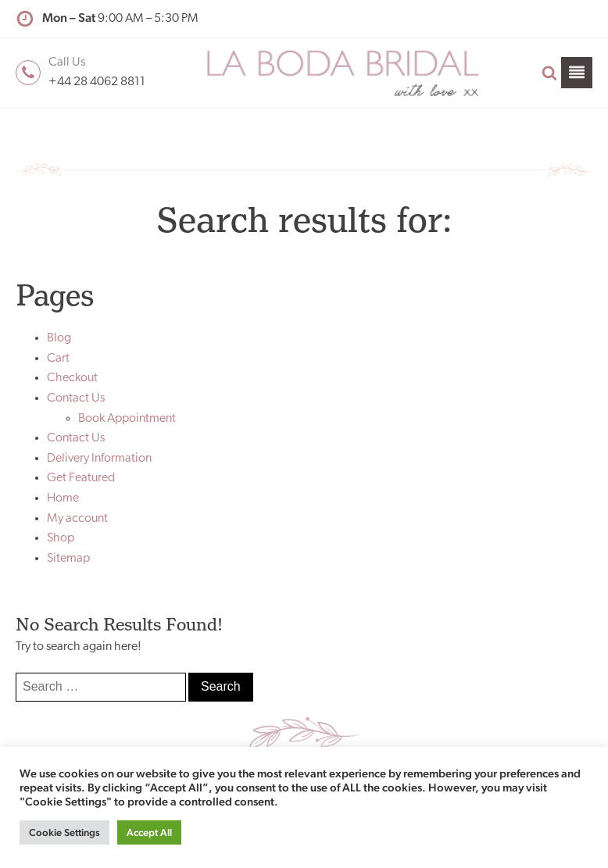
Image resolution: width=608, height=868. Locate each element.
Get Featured (81, 478)
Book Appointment (127, 419)
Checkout (72, 378)
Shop (61, 538)
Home (63, 498)
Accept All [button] (149, 832)
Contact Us (76, 398)
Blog (59, 338)
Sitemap (68, 559)
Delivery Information (99, 459)
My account (77, 519)
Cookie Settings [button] (64, 832)
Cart (58, 359)
